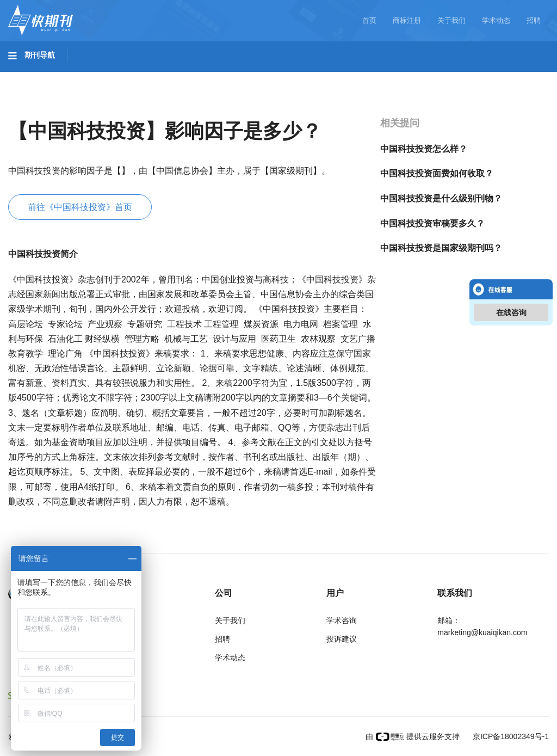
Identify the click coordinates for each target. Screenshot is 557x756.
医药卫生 (264, 77)
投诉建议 (342, 639)
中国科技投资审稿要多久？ (432, 223)
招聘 (534, 20)
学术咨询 (342, 620)
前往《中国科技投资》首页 (80, 207)
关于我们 (451, 20)
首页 (369, 20)
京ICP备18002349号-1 (510, 736)
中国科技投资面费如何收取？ (437, 173)
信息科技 (320, 77)
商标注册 (407, 20)
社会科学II (498, 77)
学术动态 (496, 20)
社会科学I (440, 77)
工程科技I (92, 77)
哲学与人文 (379, 77)
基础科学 (36, 77)
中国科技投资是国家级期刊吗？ (441, 248)
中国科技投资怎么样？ (424, 149)
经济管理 (36, 107)
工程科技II (151, 77)
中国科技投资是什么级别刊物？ (441, 198)
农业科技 (209, 77)
